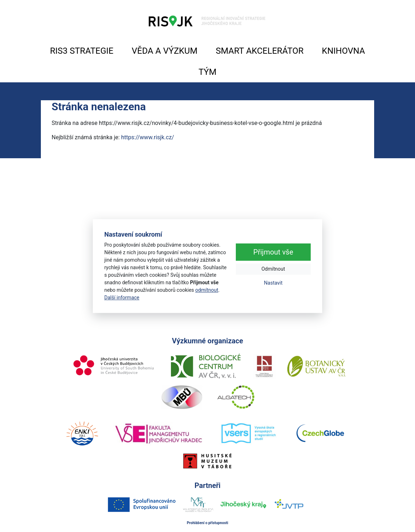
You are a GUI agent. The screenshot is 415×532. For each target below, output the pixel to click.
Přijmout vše (273, 252)
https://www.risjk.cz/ (148, 137)
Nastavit (273, 283)
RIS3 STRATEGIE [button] (82, 51)
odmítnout (207, 290)
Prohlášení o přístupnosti (207, 523)
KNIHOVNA (343, 51)
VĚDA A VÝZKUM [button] (165, 51)
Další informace (122, 298)
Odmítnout (273, 269)
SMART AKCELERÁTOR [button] (260, 51)
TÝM (207, 72)
